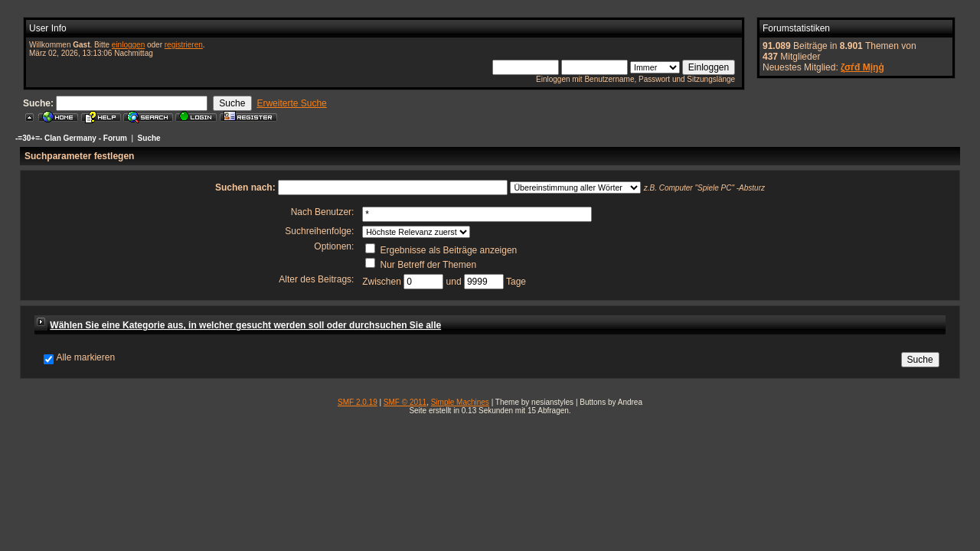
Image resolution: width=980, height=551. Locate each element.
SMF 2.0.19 (358, 402)
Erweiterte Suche (291, 103)
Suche (149, 138)
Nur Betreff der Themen (421, 265)
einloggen (128, 45)
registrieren (184, 45)
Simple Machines (460, 402)
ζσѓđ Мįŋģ (862, 67)
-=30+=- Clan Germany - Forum (71, 138)
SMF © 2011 (405, 402)
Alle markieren (85, 357)
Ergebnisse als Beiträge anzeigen (441, 250)
